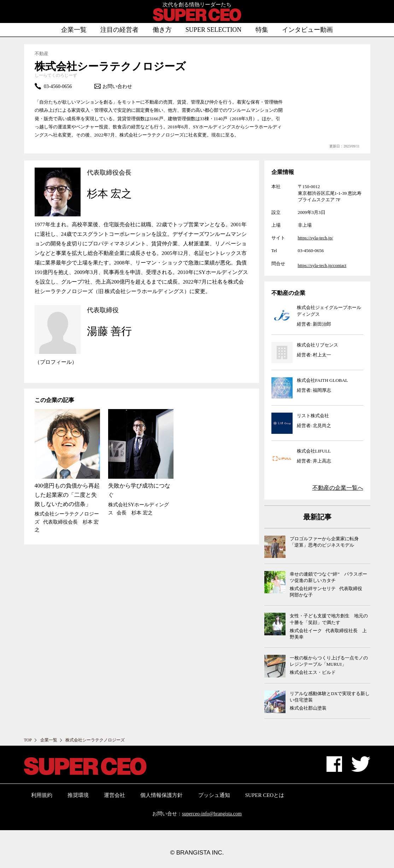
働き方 (162, 30)
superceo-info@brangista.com (212, 814)
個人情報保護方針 (161, 795)
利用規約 (42, 795)
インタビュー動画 (307, 30)
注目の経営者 (119, 30)
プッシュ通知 (214, 795)
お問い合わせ (113, 86)
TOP (28, 740)
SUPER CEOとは (265, 795)
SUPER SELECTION (214, 30)
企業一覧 (74, 30)
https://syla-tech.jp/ (316, 238)
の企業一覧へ (338, 488)
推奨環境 (78, 795)
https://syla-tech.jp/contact (322, 265)
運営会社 (114, 795)
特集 (262, 30)
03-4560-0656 (53, 86)
